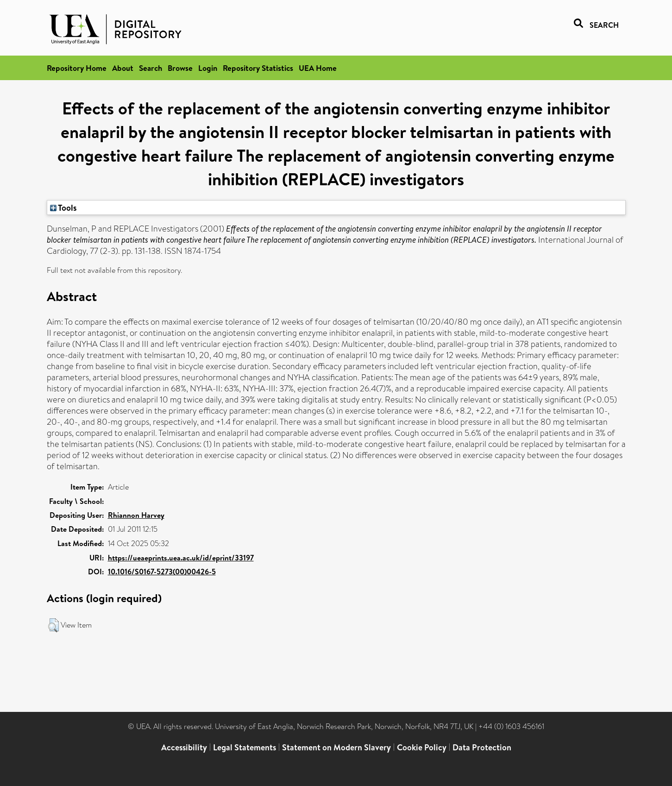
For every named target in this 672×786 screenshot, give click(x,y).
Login (208, 68)
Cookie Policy (422, 747)
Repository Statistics (258, 68)
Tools (63, 208)
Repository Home (77, 68)
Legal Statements (245, 747)
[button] (53, 625)
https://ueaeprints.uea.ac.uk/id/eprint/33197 (181, 558)
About (123, 68)
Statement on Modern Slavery (336, 747)
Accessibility (184, 747)
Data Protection (482, 747)
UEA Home (318, 68)
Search (151, 68)
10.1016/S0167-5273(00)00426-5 (162, 572)
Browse (180, 68)
